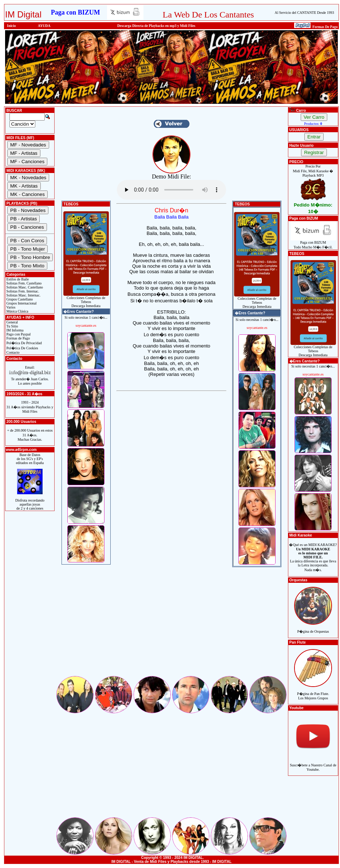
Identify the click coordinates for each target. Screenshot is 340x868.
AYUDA (44, 26)
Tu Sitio (12, 326)
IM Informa (14, 330)
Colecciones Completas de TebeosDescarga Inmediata (86, 300)
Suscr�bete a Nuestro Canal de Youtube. (313, 763)
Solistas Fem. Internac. (22, 291)
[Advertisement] (171, 624)
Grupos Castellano (19, 299)
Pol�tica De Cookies (22, 348)
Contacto (13, 352)
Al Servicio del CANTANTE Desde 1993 (305, 13)
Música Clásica (17, 311)
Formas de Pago (18, 338)
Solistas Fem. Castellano (23, 283)
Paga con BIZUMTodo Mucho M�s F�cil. (313, 243)
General (12, 322)
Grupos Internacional (21, 303)
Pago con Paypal (18, 334)
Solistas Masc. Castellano (24, 287)
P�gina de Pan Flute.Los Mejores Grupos (313, 692)
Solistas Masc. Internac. (23, 295)
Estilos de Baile (17, 279)
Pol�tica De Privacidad (24, 343)
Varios (10, 307)
